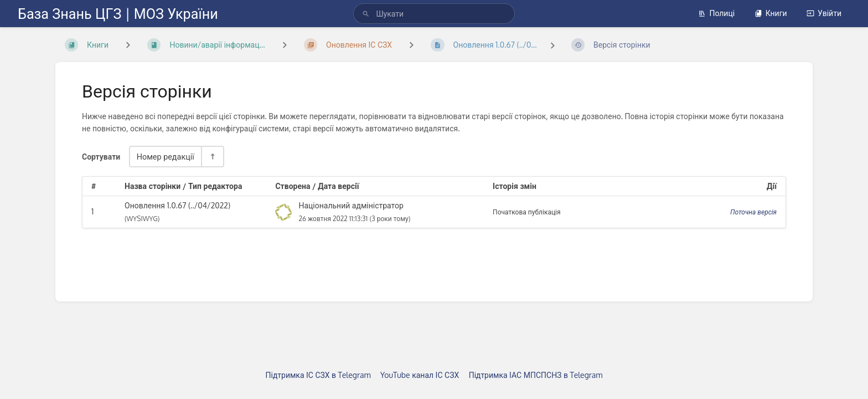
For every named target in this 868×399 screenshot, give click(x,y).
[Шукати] (366, 14)
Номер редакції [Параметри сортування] (166, 156)
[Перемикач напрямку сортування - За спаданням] (212, 157)
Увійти (824, 13)
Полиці (716, 13)
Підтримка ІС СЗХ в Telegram (318, 375)
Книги (771, 13)
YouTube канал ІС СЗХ (420, 375)
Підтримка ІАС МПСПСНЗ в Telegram (536, 375)
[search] (434, 14)
